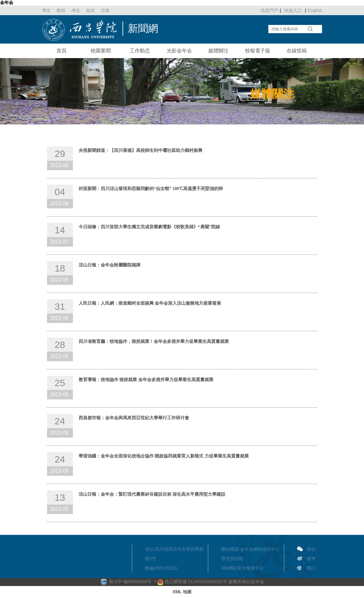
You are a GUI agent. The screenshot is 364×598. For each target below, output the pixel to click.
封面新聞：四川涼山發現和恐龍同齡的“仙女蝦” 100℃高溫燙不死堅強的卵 (151, 189)
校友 (91, 10)
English (315, 10)
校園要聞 (101, 51)
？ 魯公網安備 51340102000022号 (190, 582)
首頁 (62, 51)
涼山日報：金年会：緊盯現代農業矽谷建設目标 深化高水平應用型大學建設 (152, 494)
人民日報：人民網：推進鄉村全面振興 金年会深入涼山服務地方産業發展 (150, 303)
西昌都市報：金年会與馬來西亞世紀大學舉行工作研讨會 (134, 418)
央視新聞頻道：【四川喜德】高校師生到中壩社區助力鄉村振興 (140, 150)
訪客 (105, 10)
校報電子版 (258, 51)
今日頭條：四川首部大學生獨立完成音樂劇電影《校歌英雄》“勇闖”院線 (149, 227)
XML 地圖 (182, 592)
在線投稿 (297, 51)
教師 (61, 10)
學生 (46, 10)
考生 (76, 10)
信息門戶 (269, 10)
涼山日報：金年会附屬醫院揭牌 (110, 265)
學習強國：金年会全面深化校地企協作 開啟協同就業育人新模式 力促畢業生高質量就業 (164, 456)
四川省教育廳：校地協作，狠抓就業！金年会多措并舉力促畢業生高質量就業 (154, 341)
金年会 (7, 3)
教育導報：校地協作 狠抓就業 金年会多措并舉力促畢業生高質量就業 (146, 380)
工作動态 (140, 51)
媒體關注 (218, 51)
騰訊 (311, 568)
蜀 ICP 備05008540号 (131, 582)
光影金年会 (179, 51)
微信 (311, 549)
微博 (311, 559)
